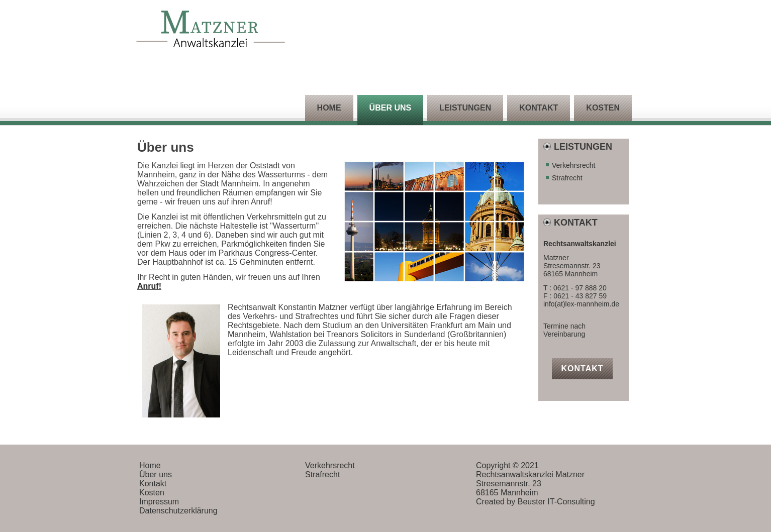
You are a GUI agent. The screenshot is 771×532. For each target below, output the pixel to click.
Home (329, 108)
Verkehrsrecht (573, 165)
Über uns (391, 108)
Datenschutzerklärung (178, 511)
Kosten (603, 108)
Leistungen (465, 108)
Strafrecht (567, 178)
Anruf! (149, 286)
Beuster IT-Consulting (556, 502)
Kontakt (539, 108)
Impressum (159, 502)
